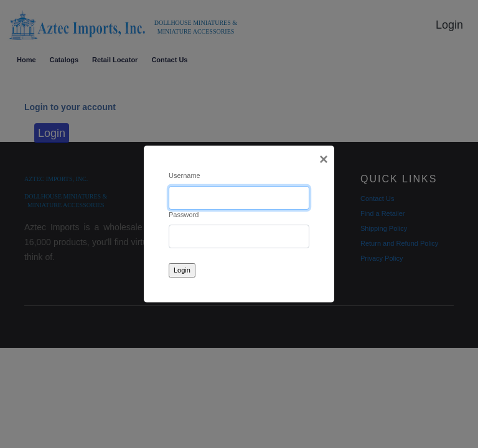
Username (185, 175)
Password (184, 215)
